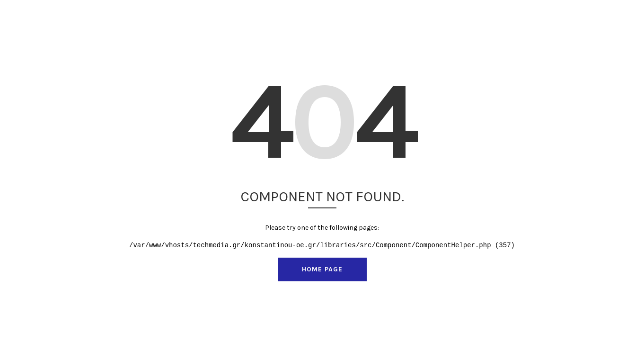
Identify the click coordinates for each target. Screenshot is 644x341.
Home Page (322, 269)
